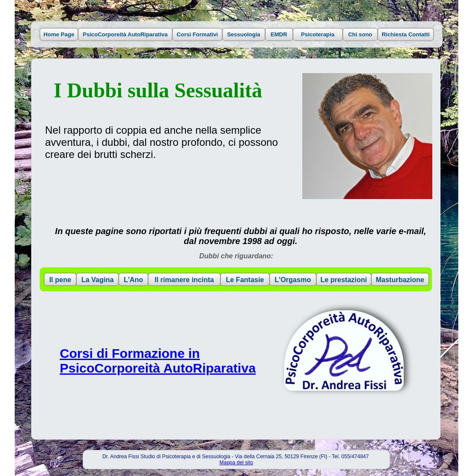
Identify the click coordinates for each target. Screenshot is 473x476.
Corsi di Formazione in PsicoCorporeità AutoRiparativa (158, 361)
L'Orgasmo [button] (293, 280)
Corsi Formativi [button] (197, 34)
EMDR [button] (279, 34)
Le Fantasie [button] (245, 280)
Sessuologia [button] (244, 34)
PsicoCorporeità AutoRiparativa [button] (125, 34)
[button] (344, 351)
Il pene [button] (60, 280)
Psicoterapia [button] (318, 34)
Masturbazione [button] (400, 280)
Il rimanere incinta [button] (184, 280)
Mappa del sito (236, 463)
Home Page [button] (59, 34)
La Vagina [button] (98, 280)
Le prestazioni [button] (344, 280)
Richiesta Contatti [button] (406, 34)
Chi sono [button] (360, 34)
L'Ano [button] (134, 280)
